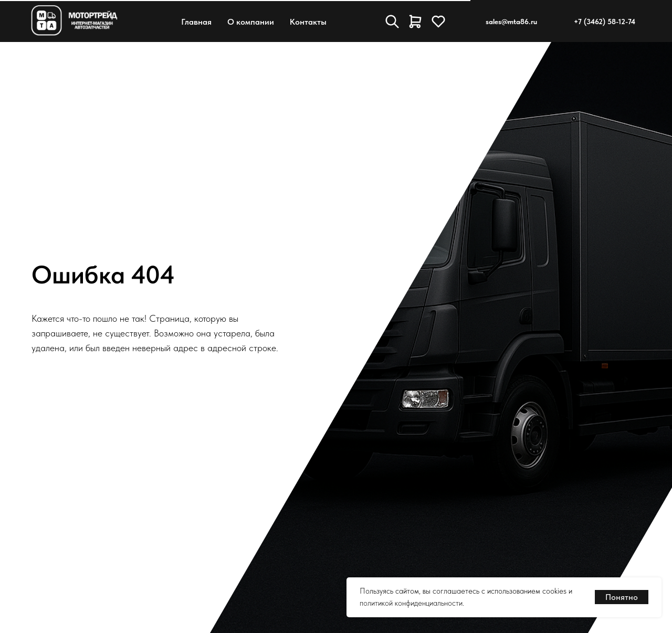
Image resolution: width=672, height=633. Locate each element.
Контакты (308, 22)
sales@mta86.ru (511, 22)
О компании (251, 22)
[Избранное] (438, 22)
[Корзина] (415, 22)
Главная (196, 22)
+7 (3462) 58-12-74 (605, 22)
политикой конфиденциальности (411, 603)
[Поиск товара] (392, 22)
